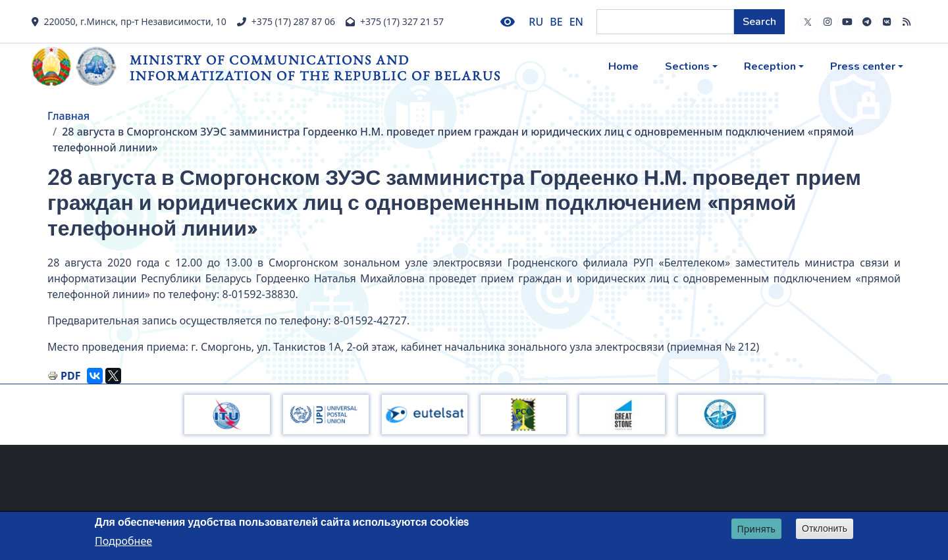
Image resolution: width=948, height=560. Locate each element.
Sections (687, 66)
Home (623, 66)
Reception (770, 66)
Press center (863, 66)
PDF (70, 376)
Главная (68, 116)
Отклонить (825, 528)
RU (536, 22)
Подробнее (123, 541)
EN (576, 22)
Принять (756, 529)
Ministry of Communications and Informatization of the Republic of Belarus (315, 67)
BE (556, 22)
